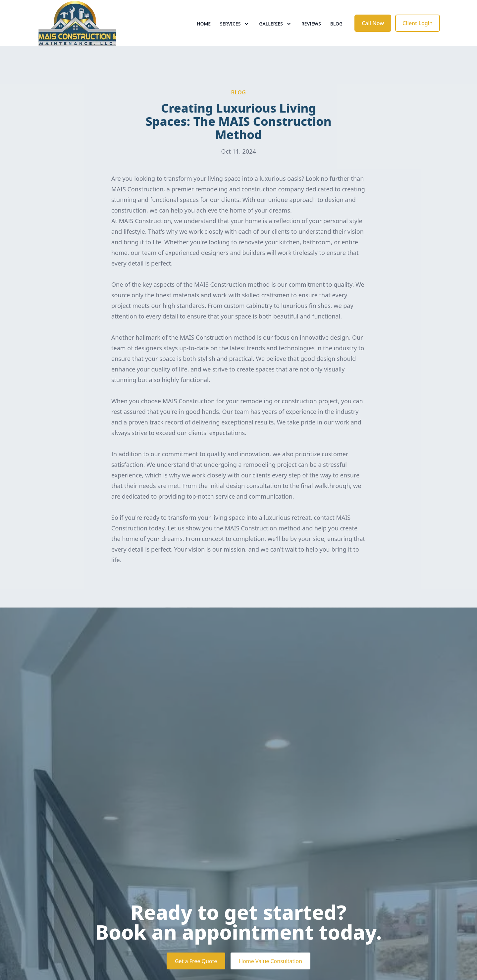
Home (204, 30)
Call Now (373, 29)
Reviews (311, 30)
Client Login (418, 29)
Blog (337, 30)
